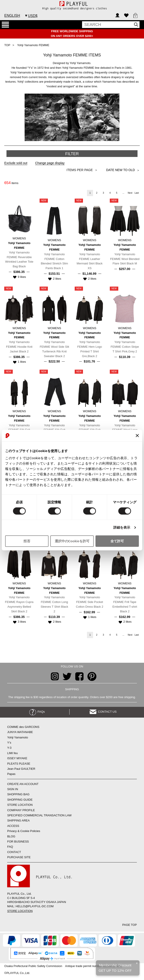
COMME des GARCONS (23, 727)
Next (130, 193)
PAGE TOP (130, 925)
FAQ (10, 847)
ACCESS (13, 826)
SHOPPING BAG (18, 794)
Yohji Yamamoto (18, 737)
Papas (11, 774)
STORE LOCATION (20, 805)
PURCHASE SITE (19, 857)
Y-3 (9, 748)
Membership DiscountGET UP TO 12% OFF (115, 968)
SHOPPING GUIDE (20, 800)
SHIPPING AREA (18, 820)
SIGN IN (13, 789)
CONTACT (14, 852)
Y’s (9, 743)
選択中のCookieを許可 (72, 541)
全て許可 (117, 541)
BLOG (11, 836)
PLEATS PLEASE (19, 764)
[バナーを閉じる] (137, 435)
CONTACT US (103, 712)
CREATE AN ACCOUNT (23, 784)
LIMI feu (12, 753)
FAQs (37, 712)
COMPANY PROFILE (21, 810)
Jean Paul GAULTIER (21, 769)
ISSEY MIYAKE (17, 758)
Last (137, 193)
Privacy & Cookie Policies (24, 831)
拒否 (27, 541)
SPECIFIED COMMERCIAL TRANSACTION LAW (39, 815)
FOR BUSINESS (18, 842)
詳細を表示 (122, 528)
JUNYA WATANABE (20, 732)
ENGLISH (12, 16)
